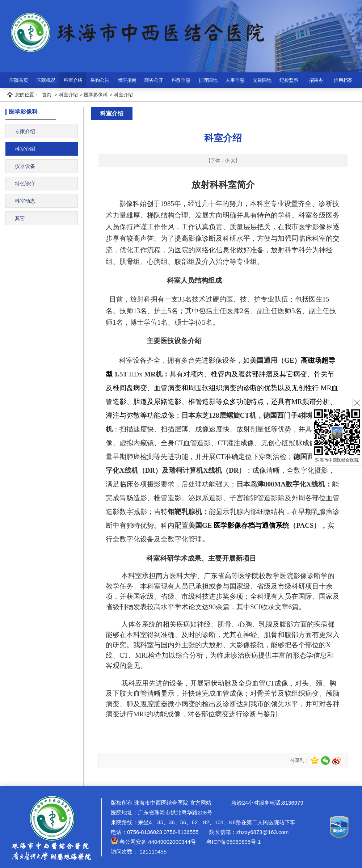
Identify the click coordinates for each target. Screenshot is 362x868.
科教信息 (181, 80)
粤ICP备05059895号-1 (233, 842)
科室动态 (25, 201)
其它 (20, 218)
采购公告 (100, 80)
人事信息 (235, 80)
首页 (47, 95)
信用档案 (343, 80)
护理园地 (208, 80)
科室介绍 (73, 80)
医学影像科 (96, 95)
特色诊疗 (25, 184)
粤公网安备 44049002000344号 (153, 842)
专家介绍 (25, 131)
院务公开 (154, 80)
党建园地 (262, 80)
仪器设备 (25, 166)
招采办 (316, 80)
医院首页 (19, 80)
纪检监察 (289, 80)
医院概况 (46, 80)
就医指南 (127, 80)
